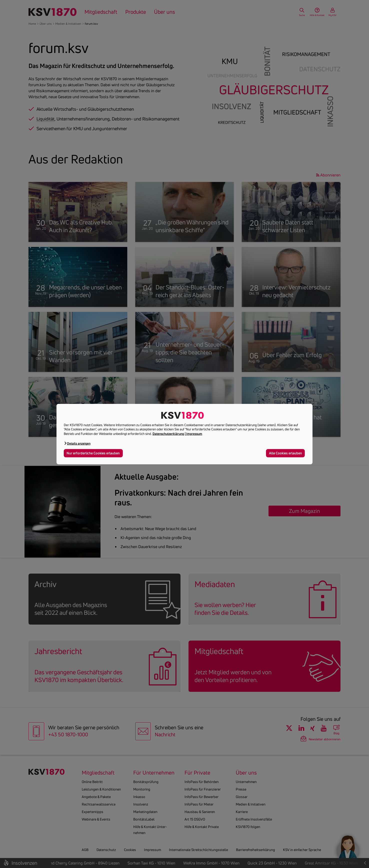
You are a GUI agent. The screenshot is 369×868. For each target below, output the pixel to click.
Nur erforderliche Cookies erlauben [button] (93, 453)
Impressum (194, 434)
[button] (77, 443)
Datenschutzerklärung (168, 434)
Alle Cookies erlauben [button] (285, 453)
